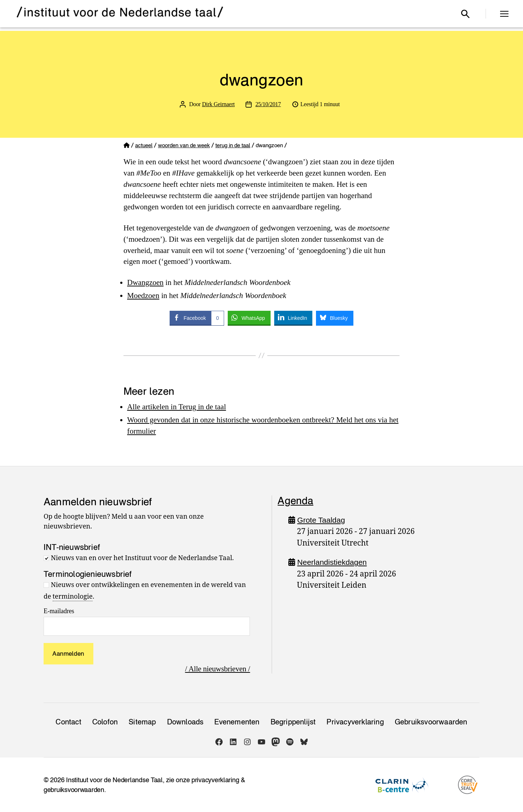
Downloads (185, 722)
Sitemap (142, 722)
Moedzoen (143, 296)
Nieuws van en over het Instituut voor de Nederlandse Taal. (142, 558)
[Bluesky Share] (335, 318)
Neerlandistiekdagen (332, 562)
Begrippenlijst (293, 722)
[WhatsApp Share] (249, 318)
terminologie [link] (73, 597)
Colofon (105, 722)
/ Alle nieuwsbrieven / (218, 669)
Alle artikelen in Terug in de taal (177, 407)
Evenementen (237, 722)
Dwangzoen (145, 282)
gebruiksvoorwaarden (74, 790)
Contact (68, 722)
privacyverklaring (215, 780)
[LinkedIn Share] (293, 318)
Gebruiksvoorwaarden (431, 722)
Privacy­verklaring (355, 722)
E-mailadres (59, 611)
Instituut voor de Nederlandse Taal (114, 780)
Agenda (295, 501)
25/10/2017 (268, 104)
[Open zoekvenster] (465, 14)
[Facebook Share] (197, 318)
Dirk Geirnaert (218, 104)
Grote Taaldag (321, 520)
